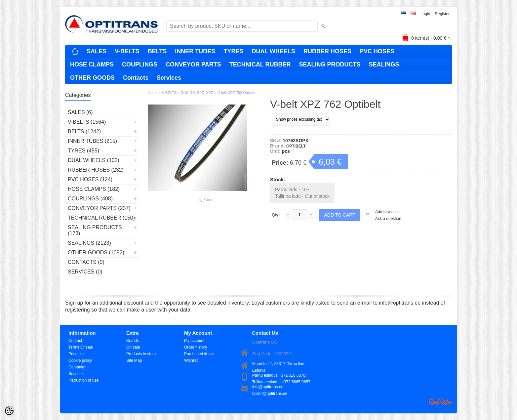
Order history (196, 347)
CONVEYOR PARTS (193, 64)
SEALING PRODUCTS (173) (95, 230)
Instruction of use (83, 380)
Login (425, 14)
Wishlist (191, 360)
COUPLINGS (140, 64)
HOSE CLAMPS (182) (94, 189)
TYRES (233, 51)
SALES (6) (80, 112)
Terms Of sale (81, 347)
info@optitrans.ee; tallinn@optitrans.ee (270, 387)
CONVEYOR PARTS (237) (99, 208)
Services (169, 78)
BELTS (157, 51)
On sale (133, 347)
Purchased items (199, 354)
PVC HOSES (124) (90, 179)
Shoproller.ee (440, 402)
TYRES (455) (83, 151)
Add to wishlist (388, 212)
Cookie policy (80, 360)
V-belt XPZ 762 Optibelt (237, 93)
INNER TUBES (195, 51)
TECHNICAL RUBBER (260, 64)
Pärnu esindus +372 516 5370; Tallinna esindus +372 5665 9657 (281, 376)
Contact (75, 341)
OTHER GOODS (92, 78)
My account (194, 341)
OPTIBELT (296, 146)
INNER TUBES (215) (92, 141)
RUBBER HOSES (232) (96, 170)
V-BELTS (127, 51)
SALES (97, 51)
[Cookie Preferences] (9, 411)
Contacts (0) (86, 262)
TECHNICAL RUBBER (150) (101, 218)
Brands (133, 341)
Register (442, 14)
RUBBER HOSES (327, 51)
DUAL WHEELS (273, 51)
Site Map (134, 360)
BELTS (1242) (84, 131)
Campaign (78, 367)
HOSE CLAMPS (92, 64)
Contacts (136, 78)
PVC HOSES (377, 51)
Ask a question (388, 219)
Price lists (77, 354)
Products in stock (141, 354)
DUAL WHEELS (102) (94, 160)
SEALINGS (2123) (89, 243)
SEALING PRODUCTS (330, 64)
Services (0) (85, 272)
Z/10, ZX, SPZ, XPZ (197, 93)
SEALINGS (384, 64)
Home (153, 93)
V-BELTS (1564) (87, 122)
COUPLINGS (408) (90, 199)
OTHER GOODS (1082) (96, 252)
